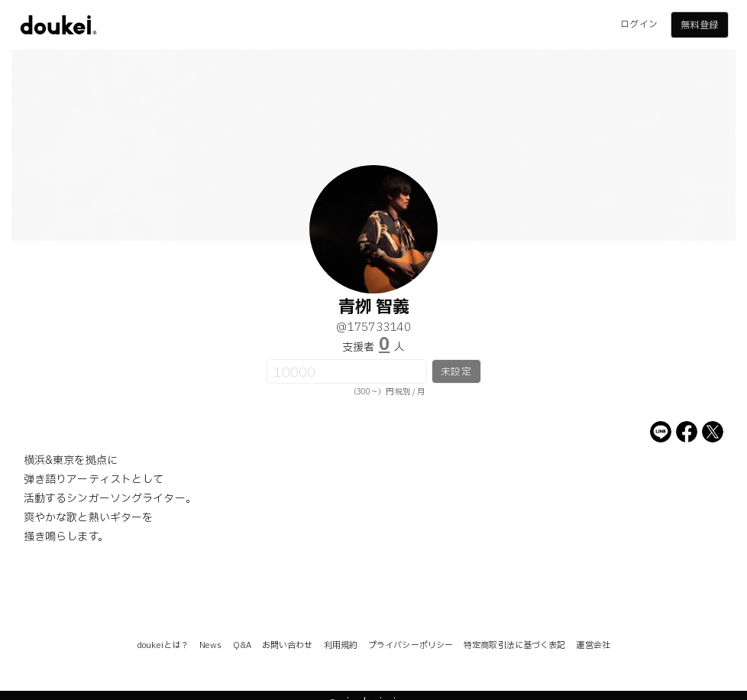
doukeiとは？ (163, 645)
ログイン (639, 24)
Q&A (242, 645)
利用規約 (341, 645)
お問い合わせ (288, 645)
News (210, 645)
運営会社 (593, 645)
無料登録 (699, 25)
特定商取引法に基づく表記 (514, 645)
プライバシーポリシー (411, 645)
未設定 (456, 372)
